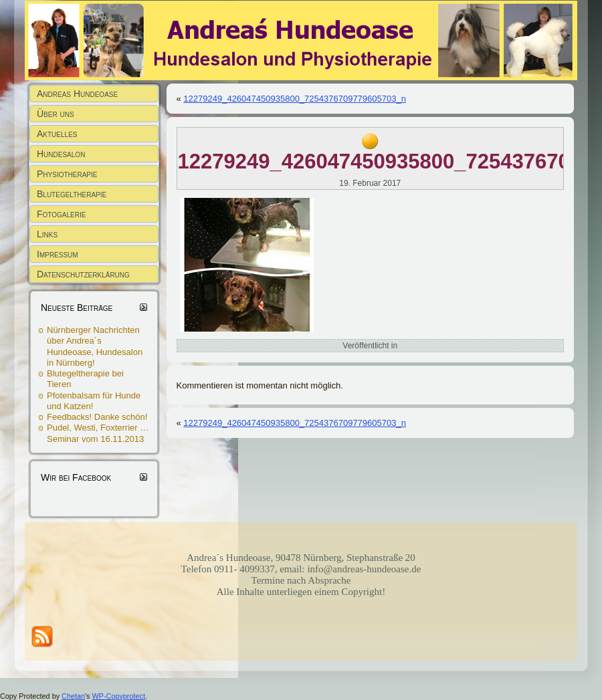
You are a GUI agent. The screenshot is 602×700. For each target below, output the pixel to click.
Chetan (73, 696)
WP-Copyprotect (119, 696)
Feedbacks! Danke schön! (97, 417)
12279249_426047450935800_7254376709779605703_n (295, 99)
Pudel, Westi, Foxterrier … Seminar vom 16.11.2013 (98, 433)
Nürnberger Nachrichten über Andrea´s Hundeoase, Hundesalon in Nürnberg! (95, 346)
